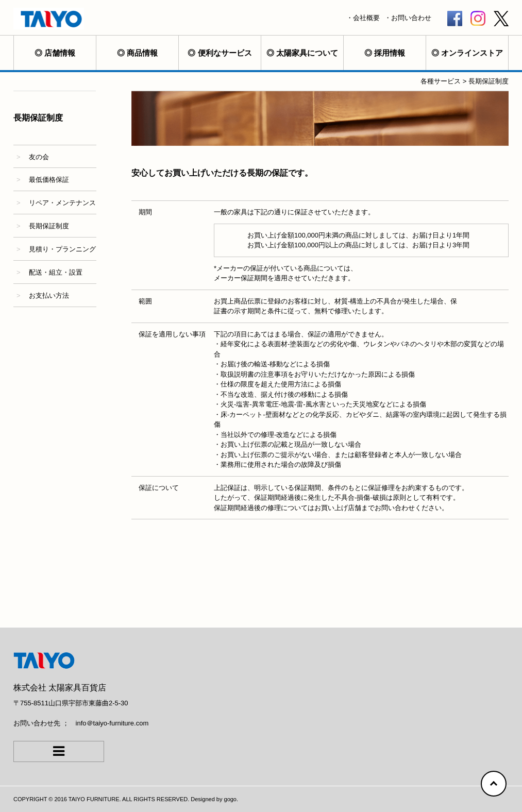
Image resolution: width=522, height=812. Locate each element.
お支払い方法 (49, 295)
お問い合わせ (411, 18)
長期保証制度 (49, 226)
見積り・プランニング (62, 249)
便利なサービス (225, 53)
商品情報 (142, 53)
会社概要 (366, 18)
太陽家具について (307, 53)
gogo (230, 799)
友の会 (39, 157)
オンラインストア (472, 53)
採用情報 (390, 53)
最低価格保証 (49, 180)
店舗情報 (60, 53)
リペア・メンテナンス (62, 203)
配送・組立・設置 (56, 272)
